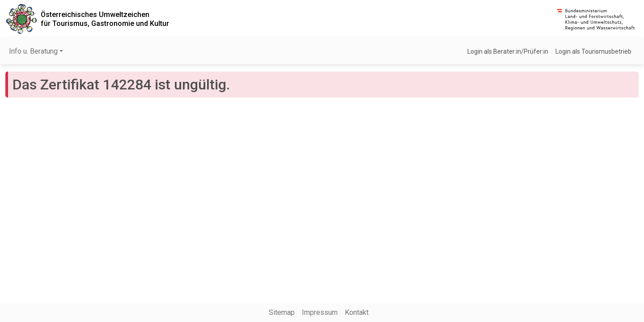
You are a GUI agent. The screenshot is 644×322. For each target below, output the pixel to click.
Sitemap (282, 312)
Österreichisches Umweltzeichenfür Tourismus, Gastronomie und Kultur (105, 19)
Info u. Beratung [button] (33, 51)
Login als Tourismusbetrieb (593, 51)
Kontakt (357, 312)
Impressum (320, 312)
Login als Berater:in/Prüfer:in (508, 51)
